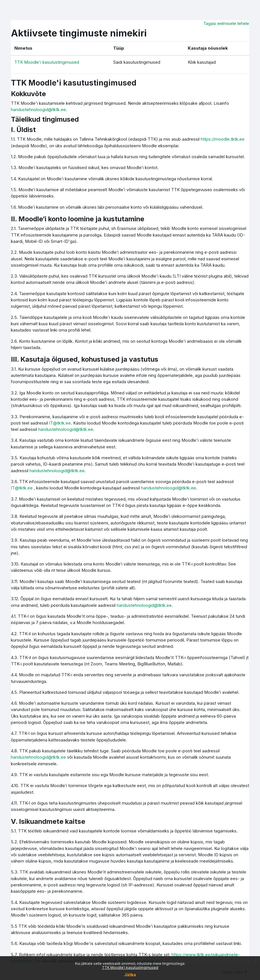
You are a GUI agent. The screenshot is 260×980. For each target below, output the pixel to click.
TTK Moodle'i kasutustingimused (130, 968)
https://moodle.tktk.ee (223, 139)
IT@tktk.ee (60, 423)
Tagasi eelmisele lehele (226, 24)
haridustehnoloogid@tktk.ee (38, 110)
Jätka (130, 975)
